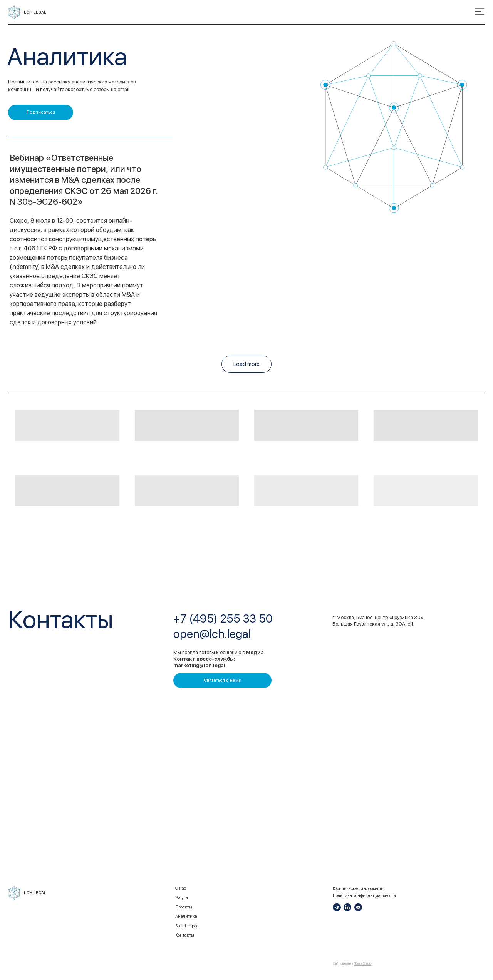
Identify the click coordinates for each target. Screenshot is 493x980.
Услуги (182, 897)
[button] (41, 112)
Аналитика (186, 916)
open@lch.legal (212, 634)
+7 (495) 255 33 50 (223, 619)
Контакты (185, 935)
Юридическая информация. (360, 889)
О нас (181, 888)
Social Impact (187, 926)
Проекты (184, 907)
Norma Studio (363, 963)
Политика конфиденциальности (364, 896)
